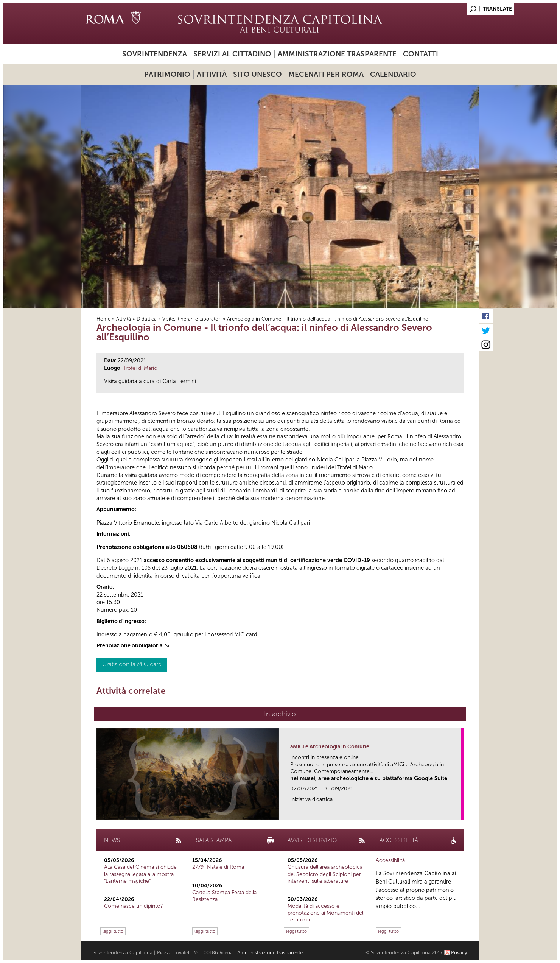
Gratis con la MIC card (132, 664)
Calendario (393, 74)
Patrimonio (167, 74)
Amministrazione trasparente (337, 54)
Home (103, 319)
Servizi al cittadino (232, 54)
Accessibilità (390, 860)
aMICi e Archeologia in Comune (330, 747)
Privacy (459, 953)
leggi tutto (113, 931)
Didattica (147, 319)
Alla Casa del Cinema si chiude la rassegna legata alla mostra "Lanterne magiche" (140, 874)
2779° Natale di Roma (218, 867)
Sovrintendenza (155, 54)
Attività (212, 74)
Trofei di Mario (140, 368)
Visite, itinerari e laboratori (192, 319)
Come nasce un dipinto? (134, 906)
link (458, 812)
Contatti (421, 54)
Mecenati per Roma (326, 74)
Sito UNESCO (257, 74)
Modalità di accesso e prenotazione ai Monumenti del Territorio (325, 913)
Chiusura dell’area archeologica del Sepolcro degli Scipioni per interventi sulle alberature (325, 874)
